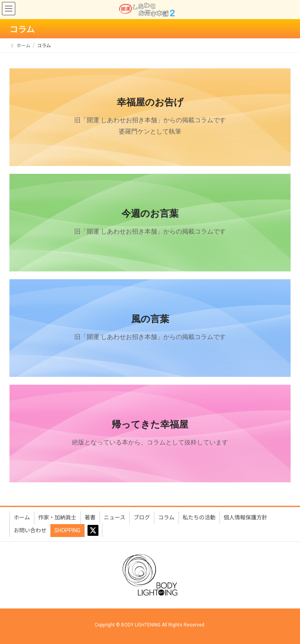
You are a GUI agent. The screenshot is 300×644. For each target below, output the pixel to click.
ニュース (115, 517)
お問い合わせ (30, 530)
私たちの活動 (199, 517)
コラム (166, 517)
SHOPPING (67, 530)
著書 (90, 517)
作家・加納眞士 (57, 517)
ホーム (22, 517)
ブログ (142, 517)
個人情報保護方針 (246, 517)
